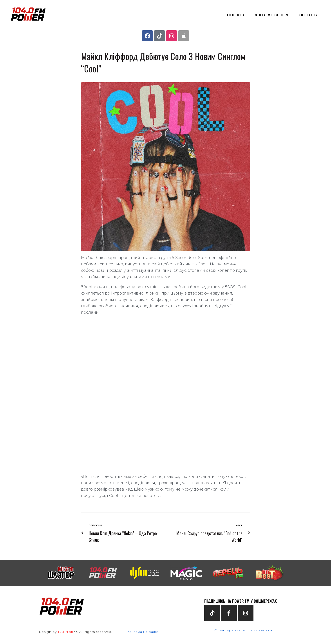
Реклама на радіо (143, 632)
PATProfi (66, 632)
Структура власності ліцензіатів (243, 630)
